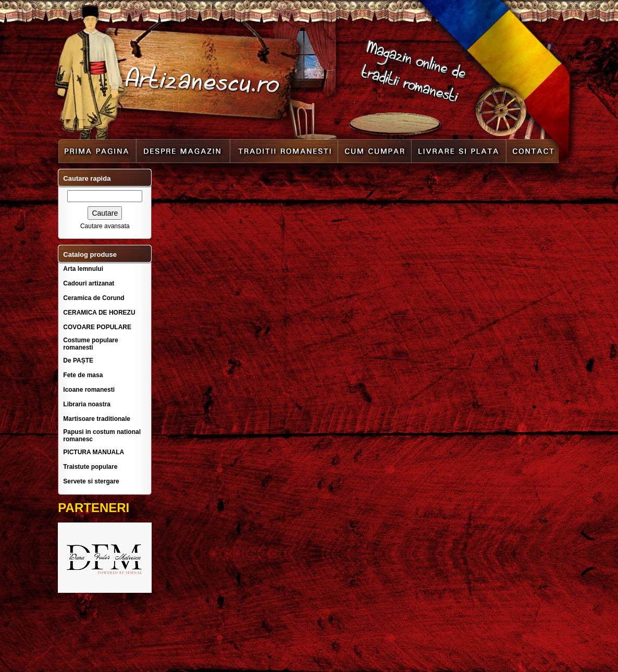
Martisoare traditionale (97, 419)
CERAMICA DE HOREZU (99, 313)
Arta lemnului (83, 269)
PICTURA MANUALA (94, 452)
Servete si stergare (91, 481)
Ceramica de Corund (94, 298)
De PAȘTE (78, 360)
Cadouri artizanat (89, 283)
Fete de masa (83, 375)
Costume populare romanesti (90, 344)
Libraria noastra (87, 404)
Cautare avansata (105, 226)
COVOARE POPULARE (97, 327)
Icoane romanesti (89, 390)
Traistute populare (90, 467)
